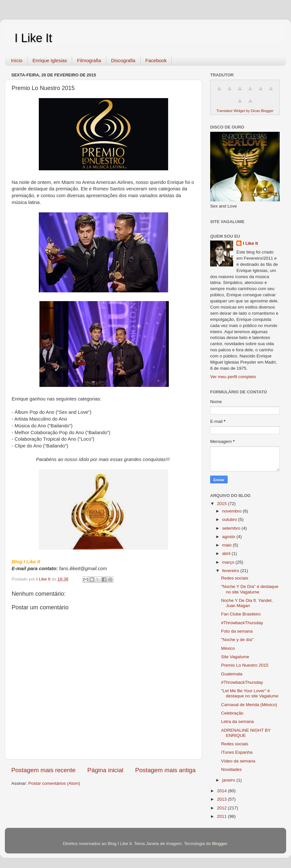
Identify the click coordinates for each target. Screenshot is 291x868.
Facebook (156, 60)
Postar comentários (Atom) (54, 783)
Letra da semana (237, 721)
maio (227, 545)
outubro (230, 519)
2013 (222, 799)
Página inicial (105, 770)
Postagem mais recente (43, 770)
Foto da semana (237, 631)
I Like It (33, 38)
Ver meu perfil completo (233, 377)
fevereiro (231, 571)
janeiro (229, 780)
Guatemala (232, 674)
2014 (222, 791)
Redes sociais (235, 578)
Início (17, 60)
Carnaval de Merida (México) (249, 705)
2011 (222, 816)
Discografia (123, 60)
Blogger (220, 844)
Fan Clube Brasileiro (241, 614)
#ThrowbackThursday (242, 623)
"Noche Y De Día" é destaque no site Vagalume (250, 589)
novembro (232, 511)
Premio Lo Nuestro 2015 (245, 665)
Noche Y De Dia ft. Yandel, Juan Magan (247, 603)
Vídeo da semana (238, 761)
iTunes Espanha (237, 752)
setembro (232, 528)
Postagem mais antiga (165, 770)
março (229, 562)
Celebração (232, 713)
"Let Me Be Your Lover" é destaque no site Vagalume (250, 693)
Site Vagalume (235, 657)
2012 (222, 808)
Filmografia (89, 60)
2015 (222, 504)
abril (227, 553)
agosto (229, 537)
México (228, 648)
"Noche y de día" (237, 640)
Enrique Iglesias (50, 60)
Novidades (232, 769)
